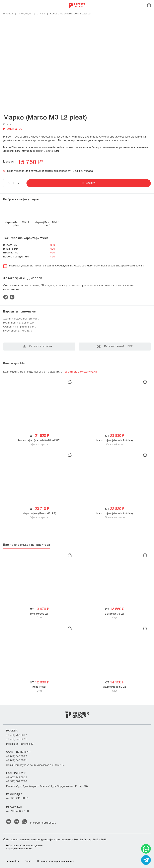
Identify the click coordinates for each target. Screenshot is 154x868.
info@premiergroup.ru (43, 823)
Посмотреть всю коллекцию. (80, 372)
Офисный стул (115, 442)
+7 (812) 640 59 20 (17, 756)
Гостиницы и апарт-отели (19, 323)
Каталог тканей (115, 347)
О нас (28, 861)
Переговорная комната (18, 331)
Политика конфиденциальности (56, 861)
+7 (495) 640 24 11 (17, 739)
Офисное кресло (39, 442)
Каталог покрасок (38, 347)
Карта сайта (12, 861)
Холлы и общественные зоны (21, 319)
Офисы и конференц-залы (20, 327)
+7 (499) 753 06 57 (17, 735)
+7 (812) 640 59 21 (17, 760)
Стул (39, 616)
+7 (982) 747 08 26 (17, 778)
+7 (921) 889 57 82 (17, 781)
